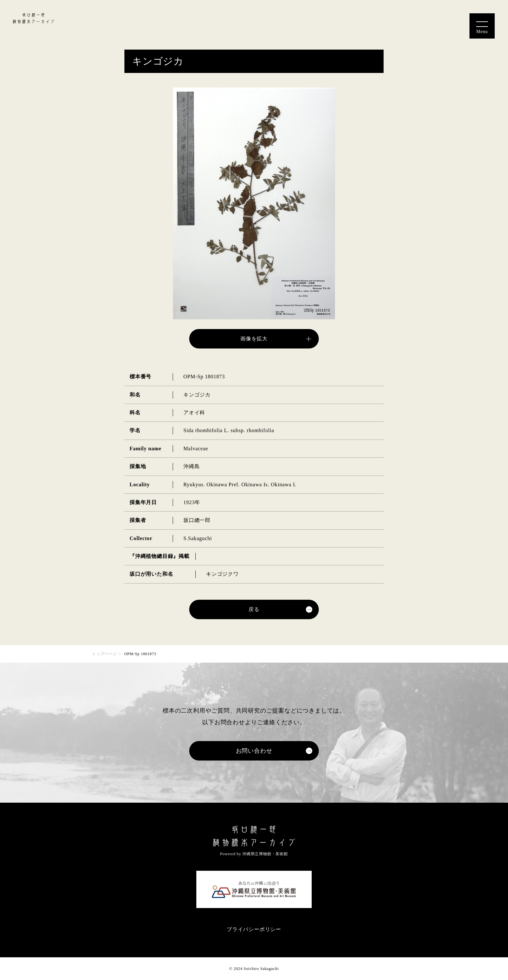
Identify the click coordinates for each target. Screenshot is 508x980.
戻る (254, 609)
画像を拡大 (254, 339)
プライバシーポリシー (254, 929)
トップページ (104, 654)
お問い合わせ (254, 751)
